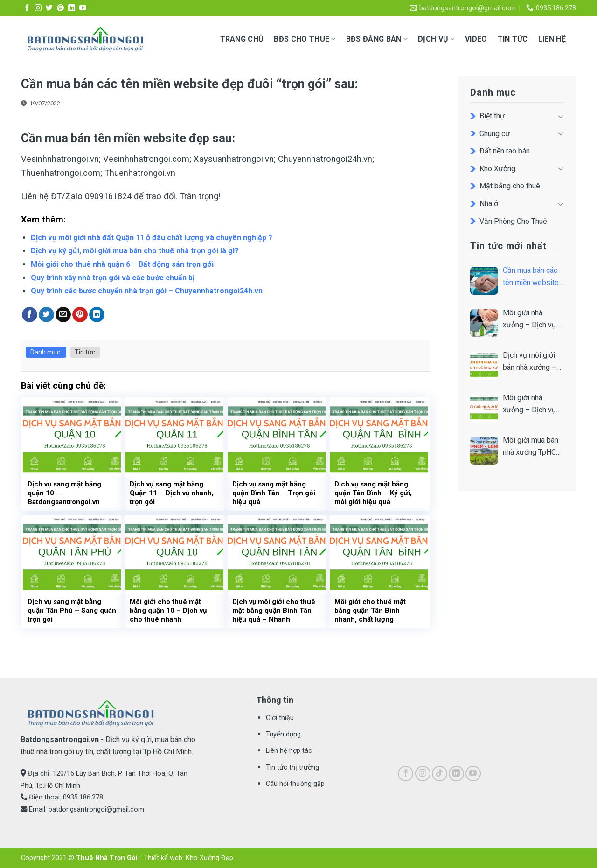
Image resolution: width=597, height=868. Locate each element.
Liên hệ (552, 39)
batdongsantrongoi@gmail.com (96, 809)
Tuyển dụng (283, 734)
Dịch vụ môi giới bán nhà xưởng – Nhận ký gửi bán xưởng (530, 362)
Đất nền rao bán (505, 151)
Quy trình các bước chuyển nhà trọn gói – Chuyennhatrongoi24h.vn (147, 291)
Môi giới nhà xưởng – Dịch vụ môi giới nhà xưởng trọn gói (534, 319)
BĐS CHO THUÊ (305, 39)
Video (476, 39)
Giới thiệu (280, 718)
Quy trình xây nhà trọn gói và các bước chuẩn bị (113, 278)
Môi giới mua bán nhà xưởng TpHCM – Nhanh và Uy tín (533, 447)
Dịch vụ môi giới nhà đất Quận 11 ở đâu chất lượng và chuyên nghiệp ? (152, 238)
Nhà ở (489, 204)
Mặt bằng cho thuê (510, 186)
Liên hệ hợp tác (289, 751)
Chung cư (495, 134)
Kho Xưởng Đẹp (209, 858)
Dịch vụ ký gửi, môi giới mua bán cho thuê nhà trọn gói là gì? (135, 251)
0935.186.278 (83, 797)
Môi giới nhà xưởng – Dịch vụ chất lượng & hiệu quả (531, 404)
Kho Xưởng (497, 169)
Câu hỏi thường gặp (295, 784)
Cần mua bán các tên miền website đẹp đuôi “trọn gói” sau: (533, 277)
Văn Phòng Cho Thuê (513, 221)
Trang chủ (242, 39)
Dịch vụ (436, 39)
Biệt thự (492, 116)
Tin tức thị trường (292, 767)
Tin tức (513, 39)
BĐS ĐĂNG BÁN (377, 39)
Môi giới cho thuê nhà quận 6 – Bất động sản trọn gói (122, 264)
